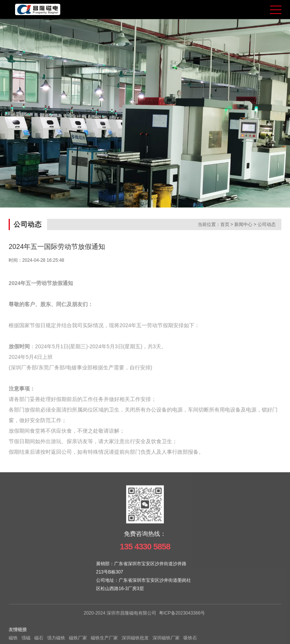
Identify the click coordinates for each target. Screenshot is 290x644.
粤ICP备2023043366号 (182, 618)
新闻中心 (243, 225)
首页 (225, 225)
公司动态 (267, 225)
